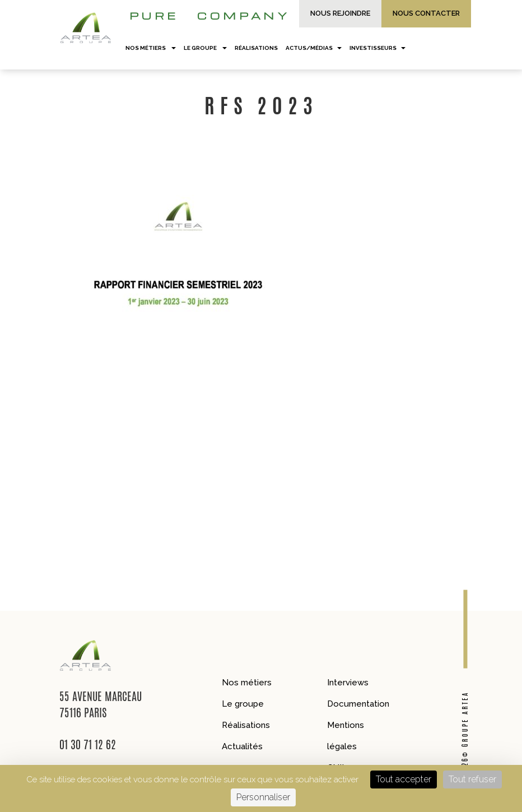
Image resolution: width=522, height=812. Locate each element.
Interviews (348, 683)
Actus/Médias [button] (314, 48)
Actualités (242, 746)
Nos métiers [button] (151, 48)
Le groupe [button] (205, 48)
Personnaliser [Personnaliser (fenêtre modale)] (263, 797)
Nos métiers (247, 683)
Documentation (358, 704)
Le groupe (243, 704)
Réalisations (246, 725)
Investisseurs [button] (377, 48)
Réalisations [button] (256, 48)
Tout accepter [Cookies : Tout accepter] (404, 779)
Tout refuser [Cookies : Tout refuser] (472, 779)
